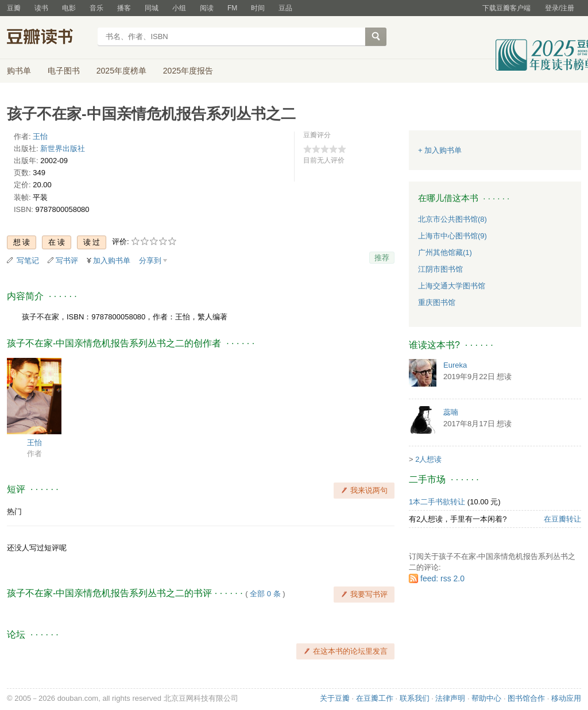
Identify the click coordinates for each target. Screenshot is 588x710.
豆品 (285, 8)
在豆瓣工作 (375, 698)
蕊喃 (451, 412)
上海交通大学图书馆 (452, 286)
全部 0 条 (265, 594)
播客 (124, 8)
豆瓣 (14, 8)
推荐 (382, 258)
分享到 (150, 261)
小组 (179, 8)
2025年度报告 (188, 71)
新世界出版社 (63, 148)
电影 (69, 8)
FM (232, 8)
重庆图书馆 (437, 302)
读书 (41, 8)
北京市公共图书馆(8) (452, 219)
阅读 (207, 8)
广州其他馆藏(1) (445, 252)
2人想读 (428, 459)
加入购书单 (112, 261)
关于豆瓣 (335, 698)
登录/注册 (560, 8)
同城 (152, 8)
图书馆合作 (526, 698)
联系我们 (415, 698)
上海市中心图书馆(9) (452, 236)
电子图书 (64, 71)
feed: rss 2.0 (442, 578)
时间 (258, 8)
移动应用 (566, 698)
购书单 (19, 71)
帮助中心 (486, 698)
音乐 (96, 8)
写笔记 (28, 261)
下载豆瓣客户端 (506, 8)
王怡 (40, 136)
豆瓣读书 (49, 38)
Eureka (455, 365)
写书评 (67, 261)
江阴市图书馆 (440, 269)
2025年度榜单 (121, 71)
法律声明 (450, 698)
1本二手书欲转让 (437, 502)
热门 (14, 512)
